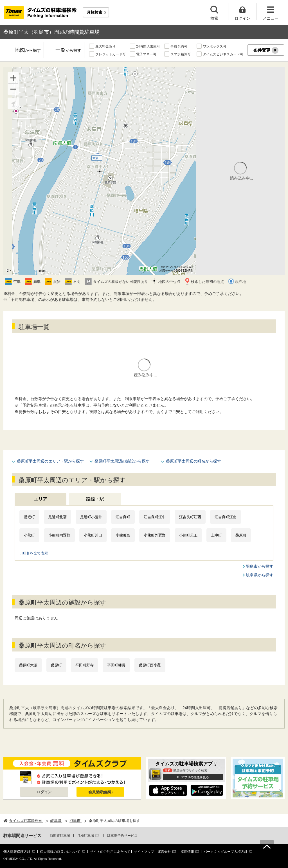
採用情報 (187, 852)
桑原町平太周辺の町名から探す (193, 461)
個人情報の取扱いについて (60, 852)
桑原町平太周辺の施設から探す (122, 461)
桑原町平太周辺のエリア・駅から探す (50, 461)
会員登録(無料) (101, 792)
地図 (28, 50)
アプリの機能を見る (195, 777)
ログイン (44, 792)
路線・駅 (95, 499)
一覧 (68, 50)
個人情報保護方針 (17, 852)
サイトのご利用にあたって (110, 852)
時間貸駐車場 (60, 836)
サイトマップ (144, 852)
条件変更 (266, 50)
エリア (40, 499)
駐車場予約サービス (122, 836)
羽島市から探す (260, 566)
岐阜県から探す (260, 575)
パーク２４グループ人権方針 (226, 852)
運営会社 (164, 852)
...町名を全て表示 (34, 553)
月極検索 (94, 12)
